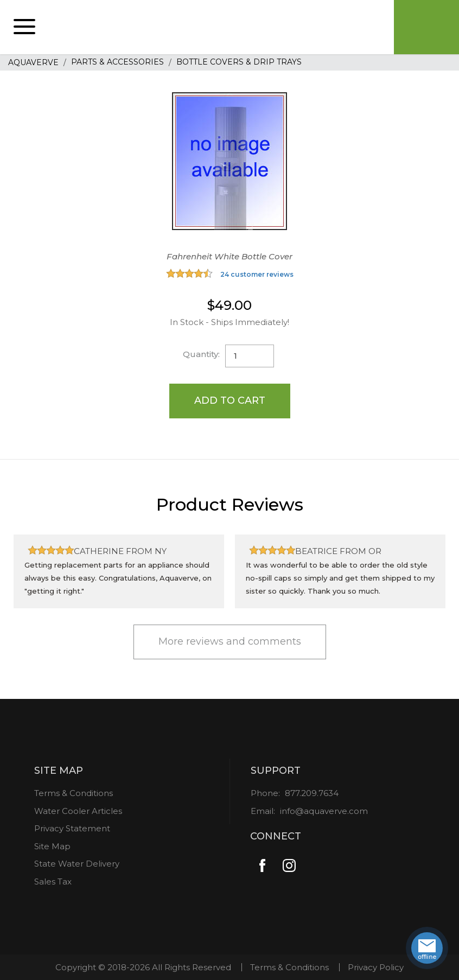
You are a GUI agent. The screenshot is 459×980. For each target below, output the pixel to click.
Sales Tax (53, 882)
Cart (426, 27)
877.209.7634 (312, 793)
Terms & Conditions (74, 793)
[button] (24, 27)
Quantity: (201, 354)
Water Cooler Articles (78, 811)
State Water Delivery (77, 864)
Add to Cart (230, 400)
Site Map (52, 846)
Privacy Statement (72, 828)
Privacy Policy (376, 967)
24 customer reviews (257, 274)
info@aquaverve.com (324, 811)
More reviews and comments (230, 641)
